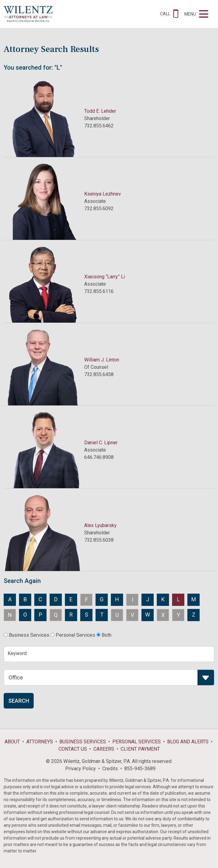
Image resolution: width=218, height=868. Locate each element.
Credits (110, 769)
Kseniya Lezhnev (103, 194)
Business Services (83, 742)
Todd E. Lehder (100, 111)
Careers (104, 749)
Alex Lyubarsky (100, 525)
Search (19, 701)
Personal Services (137, 742)
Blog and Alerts (188, 742)
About (12, 742)
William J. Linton (102, 360)
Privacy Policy (81, 769)
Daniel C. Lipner (101, 443)
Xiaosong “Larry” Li (105, 277)
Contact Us (73, 749)
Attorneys (40, 742)
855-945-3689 (140, 769)
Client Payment (140, 749)
